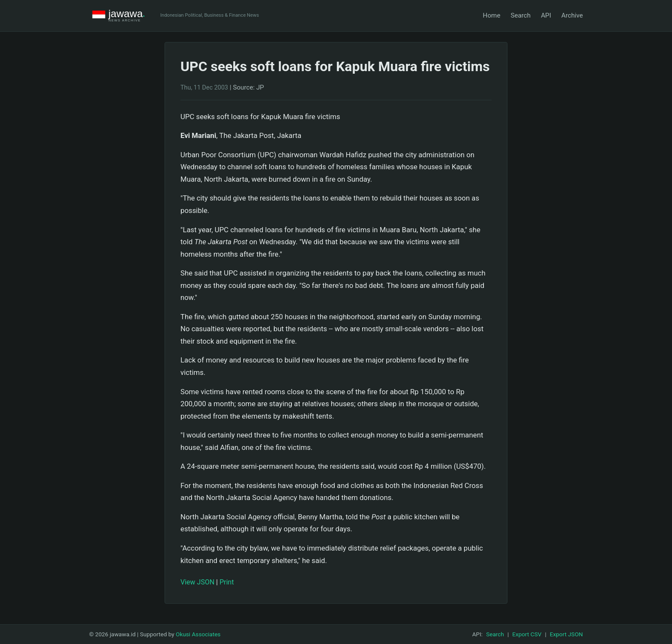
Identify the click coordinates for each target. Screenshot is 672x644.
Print (226, 582)
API (546, 15)
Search (520, 15)
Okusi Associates (198, 634)
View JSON (197, 582)
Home (492, 15)
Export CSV (527, 634)
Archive (572, 15)
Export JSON (566, 634)
